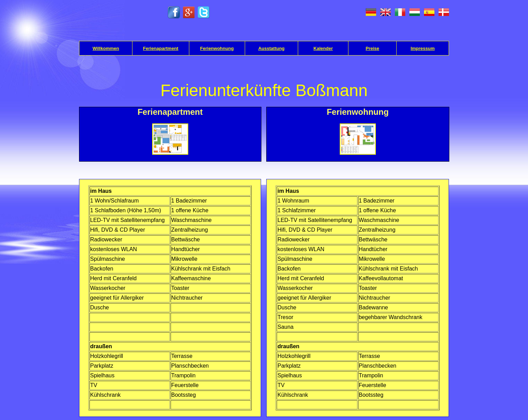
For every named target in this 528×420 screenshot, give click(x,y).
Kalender (323, 48)
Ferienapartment (161, 48)
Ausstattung (271, 48)
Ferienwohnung (217, 48)
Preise (373, 48)
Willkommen (106, 48)
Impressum (422, 48)
